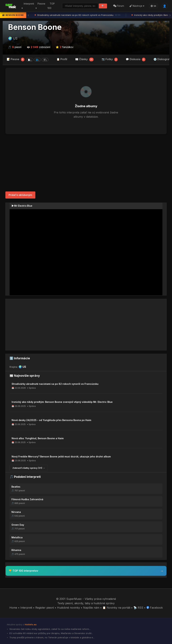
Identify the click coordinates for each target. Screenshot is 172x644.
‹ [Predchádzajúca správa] (28, 15)
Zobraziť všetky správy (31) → (29, 468)
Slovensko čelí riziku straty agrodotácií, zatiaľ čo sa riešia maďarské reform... (50, 629)
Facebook (155, 608)
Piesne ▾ (40, 6)
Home (13, 608)
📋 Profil (62, 59)
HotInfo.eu (31, 624)
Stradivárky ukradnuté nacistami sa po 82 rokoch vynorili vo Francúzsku (78, 15)
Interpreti (26, 608)
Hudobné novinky (68, 608)
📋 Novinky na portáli (116, 608)
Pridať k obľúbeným (20, 195)
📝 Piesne (28, 59)
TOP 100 (51, 6)
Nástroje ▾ (137, 6)
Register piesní (45, 608)
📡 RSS (138, 608)
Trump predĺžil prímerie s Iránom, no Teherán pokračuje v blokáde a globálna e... (52, 637)
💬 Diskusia (136, 59)
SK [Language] (153, 6)
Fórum (119, 6)
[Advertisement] (86, 163)
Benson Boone (35, 27)
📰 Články (84, 59)
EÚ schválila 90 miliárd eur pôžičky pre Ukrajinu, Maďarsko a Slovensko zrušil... (51, 633)
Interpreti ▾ (28, 6)
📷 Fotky (110, 59)
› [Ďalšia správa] (170, 15)
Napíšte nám (91, 608)
